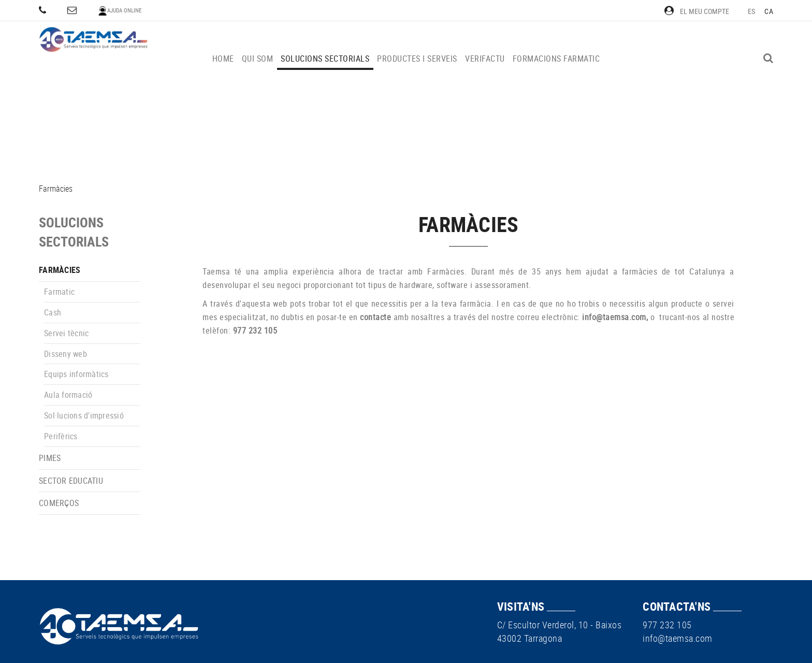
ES (752, 11)
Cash (53, 312)
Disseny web (66, 354)
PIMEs (50, 458)
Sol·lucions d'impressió (84, 415)
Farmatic (59, 292)
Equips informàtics (76, 374)
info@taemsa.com (614, 317)
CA (769, 11)
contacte (375, 317)
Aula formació (68, 395)
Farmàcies (60, 270)
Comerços (59, 503)
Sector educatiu (71, 481)
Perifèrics (61, 436)
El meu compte (697, 11)
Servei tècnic (66, 333)
